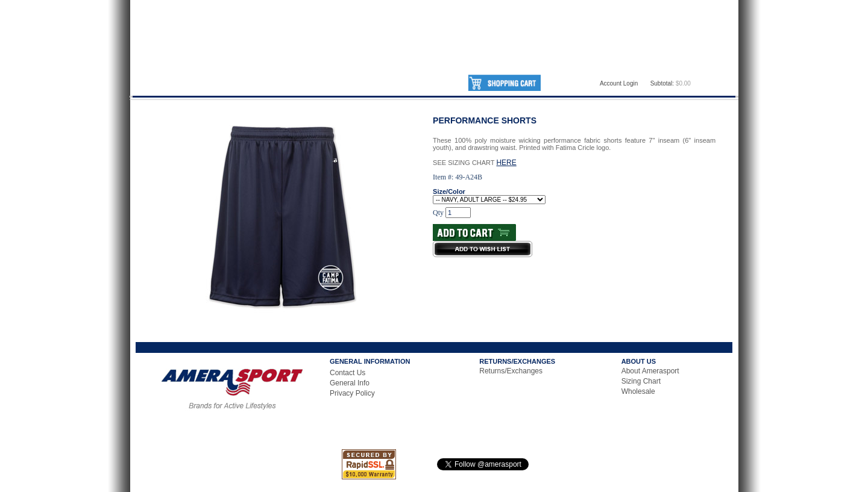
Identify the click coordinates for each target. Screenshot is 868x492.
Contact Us (348, 373)
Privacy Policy (352, 393)
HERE (506, 163)
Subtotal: (662, 83)
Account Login (619, 83)
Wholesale (638, 391)
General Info (350, 383)
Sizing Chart (641, 381)
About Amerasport (650, 371)
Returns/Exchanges (511, 371)
